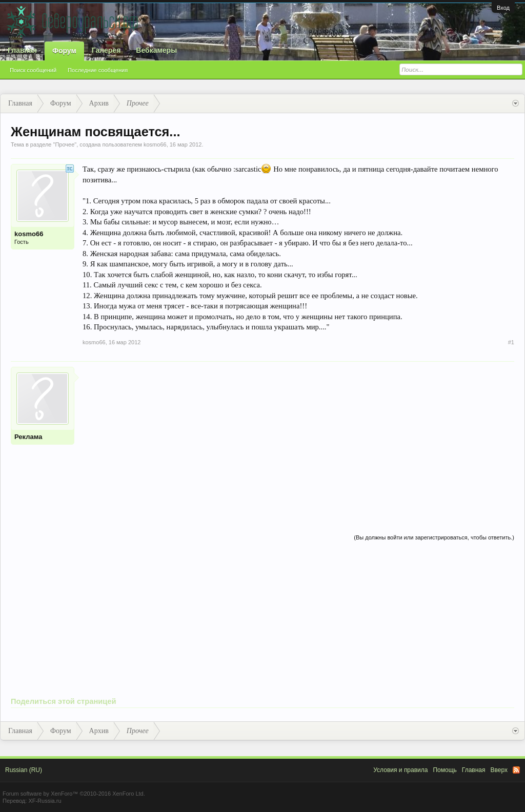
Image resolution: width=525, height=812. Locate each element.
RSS (516, 770)
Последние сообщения (98, 70)
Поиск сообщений (33, 70)
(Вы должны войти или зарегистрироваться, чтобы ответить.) (434, 537)
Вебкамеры (156, 50)
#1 (511, 342)
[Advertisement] (298, 439)
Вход (503, 8)
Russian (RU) (24, 770)
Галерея (106, 50)
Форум (64, 51)
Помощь (445, 770)
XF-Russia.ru (45, 801)
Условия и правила (400, 770)
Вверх (499, 770)
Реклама (28, 437)
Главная (22, 50)
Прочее (65, 144)
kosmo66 (155, 144)
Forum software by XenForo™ (74, 794)
